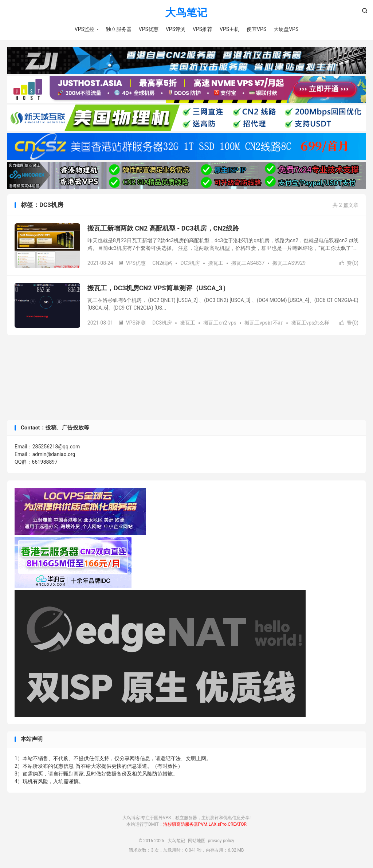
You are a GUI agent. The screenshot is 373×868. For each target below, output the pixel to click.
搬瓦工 (216, 263)
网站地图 (197, 841)
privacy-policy (221, 841)
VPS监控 (85, 29)
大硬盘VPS (286, 29)
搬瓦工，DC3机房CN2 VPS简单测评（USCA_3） (158, 288)
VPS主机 (229, 29)
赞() (349, 263)
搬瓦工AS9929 (289, 263)
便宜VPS (256, 29)
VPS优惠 (149, 29)
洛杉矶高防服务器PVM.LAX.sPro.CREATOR (205, 824)
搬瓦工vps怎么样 (310, 323)
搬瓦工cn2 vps (220, 323)
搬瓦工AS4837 (248, 263)
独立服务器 (119, 29)
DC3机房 (190, 263)
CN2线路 (162, 263)
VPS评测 (176, 29)
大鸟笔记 (186, 13)
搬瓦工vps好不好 (264, 323)
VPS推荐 (203, 29)
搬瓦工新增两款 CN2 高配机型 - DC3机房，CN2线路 (163, 228)
